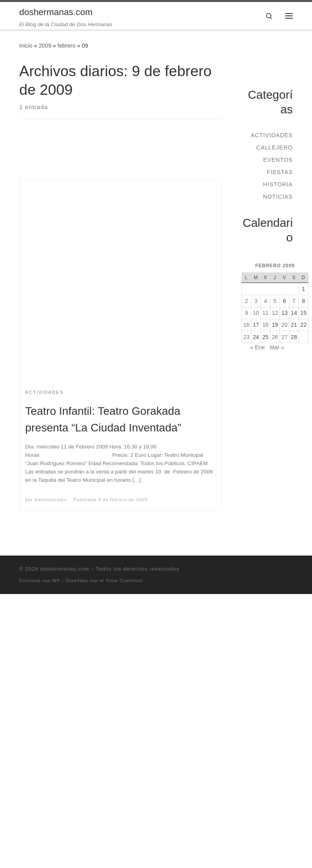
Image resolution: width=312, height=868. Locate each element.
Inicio (26, 46)
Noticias (278, 197)
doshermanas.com (65, 569)
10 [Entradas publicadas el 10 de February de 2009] (256, 313)
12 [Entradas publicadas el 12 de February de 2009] (275, 313)
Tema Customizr (124, 581)
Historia (278, 184)
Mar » (277, 347)
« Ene (257, 347)
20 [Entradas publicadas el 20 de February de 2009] (285, 325)
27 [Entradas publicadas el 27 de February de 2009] (285, 337)
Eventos (278, 160)
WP (56, 581)
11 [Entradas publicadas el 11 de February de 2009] (266, 313)
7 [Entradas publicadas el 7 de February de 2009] (294, 301)
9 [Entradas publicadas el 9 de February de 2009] (247, 313)
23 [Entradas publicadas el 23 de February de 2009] (247, 337)
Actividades (272, 135)
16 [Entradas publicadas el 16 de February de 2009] (247, 325)
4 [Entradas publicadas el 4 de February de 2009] (266, 301)
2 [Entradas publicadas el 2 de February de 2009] (247, 301)
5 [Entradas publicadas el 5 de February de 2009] (275, 301)
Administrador (51, 500)
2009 (45, 46)
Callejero (274, 148)
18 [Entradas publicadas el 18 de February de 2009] (266, 325)
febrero (66, 46)
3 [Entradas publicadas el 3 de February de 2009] (256, 301)
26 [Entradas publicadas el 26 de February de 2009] (275, 337)
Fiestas (280, 172)
